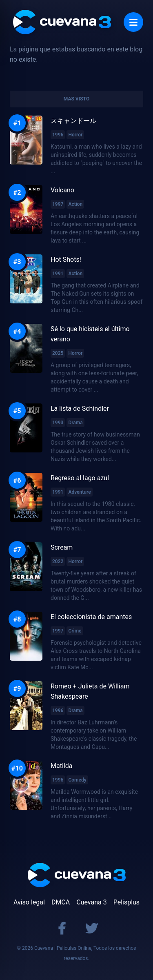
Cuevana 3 (91, 902)
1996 (58, 135)
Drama (75, 423)
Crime (75, 631)
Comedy (77, 780)
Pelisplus (126, 902)
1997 (58, 204)
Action (75, 204)
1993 (58, 423)
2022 (58, 561)
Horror (75, 135)
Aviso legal (29, 902)
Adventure (79, 492)
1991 (58, 274)
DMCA (61, 902)
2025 (58, 353)
